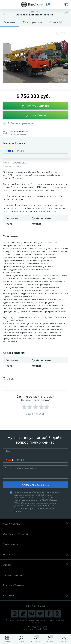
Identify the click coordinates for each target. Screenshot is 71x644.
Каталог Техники (35, 575)
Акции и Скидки (35, 524)
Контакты (35, 595)
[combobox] (9, 151)
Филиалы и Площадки (35, 534)
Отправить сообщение (35, 485)
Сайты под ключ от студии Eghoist (36, 628)
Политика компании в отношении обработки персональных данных (35, 621)
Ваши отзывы (35, 544)
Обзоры (35, 565)
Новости (35, 554)
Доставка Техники (35, 585)
